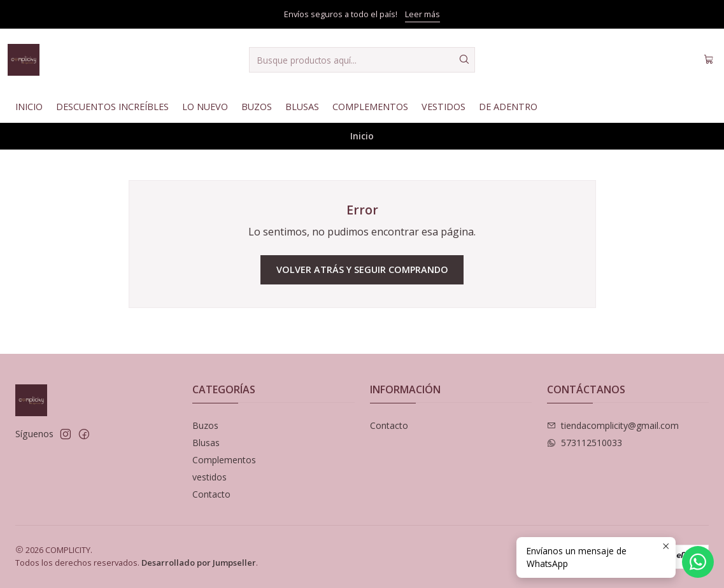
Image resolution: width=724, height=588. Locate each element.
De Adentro (508, 107)
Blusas (302, 107)
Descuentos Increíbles (112, 107)
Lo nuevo (205, 107)
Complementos (370, 107)
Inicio (29, 107)
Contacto (211, 494)
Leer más (422, 14)
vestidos (209, 477)
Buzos (257, 107)
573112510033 (585, 443)
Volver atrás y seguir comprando (362, 269)
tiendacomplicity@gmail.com (613, 425)
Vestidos (444, 107)
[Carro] (709, 60)
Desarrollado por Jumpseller (199, 563)
